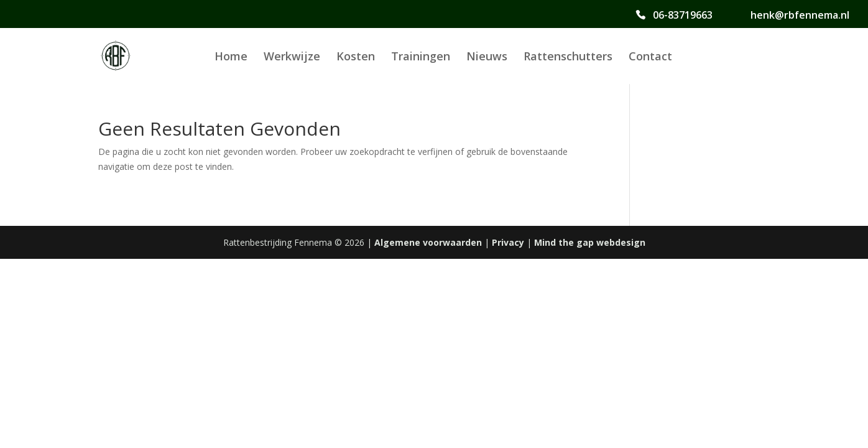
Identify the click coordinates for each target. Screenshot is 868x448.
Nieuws (487, 58)
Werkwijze (292, 58)
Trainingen (421, 58)
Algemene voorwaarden (428, 242)
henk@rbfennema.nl (800, 16)
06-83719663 (683, 16)
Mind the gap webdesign (590, 242)
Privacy (508, 242)
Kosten (356, 58)
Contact (650, 58)
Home (231, 58)
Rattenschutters (568, 58)
